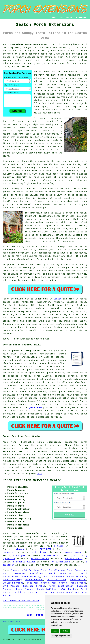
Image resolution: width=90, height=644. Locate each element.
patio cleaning (74, 559)
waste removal (74, 552)
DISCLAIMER (81, 18)
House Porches (34, 580)
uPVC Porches (30, 570)
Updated (18, 622)
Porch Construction (61, 586)
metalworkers (50, 556)
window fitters (40, 559)
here (39, 474)
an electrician (61, 562)
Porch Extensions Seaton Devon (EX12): (26, 44)
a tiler (59, 546)
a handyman (20, 556)
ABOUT (61, 18)
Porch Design (78, 580)
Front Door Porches (37, 583)
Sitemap (4, 622)
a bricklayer (40, 552)
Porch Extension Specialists (23, 573)
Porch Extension (76, 570)
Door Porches (59, 583)
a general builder (24, 562)
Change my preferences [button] (61, 636)
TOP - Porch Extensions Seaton (21, 601)
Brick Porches (24, 592)
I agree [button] (55, 631)
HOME (54, 18)
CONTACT (70, 18)
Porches (15, 570)
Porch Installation (52, 570)
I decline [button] (65, 631)
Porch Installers (68, 592)
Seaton (57, 299)
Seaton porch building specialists (25, 351)
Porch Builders (77, 577)
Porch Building (31, 577)
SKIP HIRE (46, 549)
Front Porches (78, 583)
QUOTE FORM (35, 408)
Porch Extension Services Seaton (32, 480)
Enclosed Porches (13, 583)
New (11, 622)
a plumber (19, 549)
